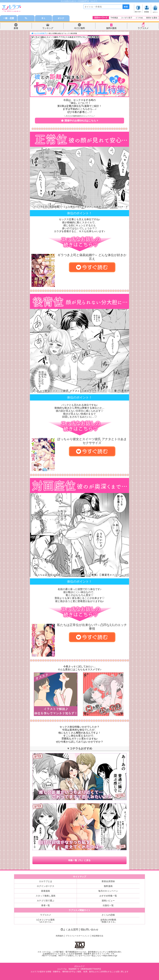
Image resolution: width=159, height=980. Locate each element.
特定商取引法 (98, 936)
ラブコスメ (143, 28)
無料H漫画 (111, 28)
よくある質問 (69, 930)
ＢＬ (43, 18)
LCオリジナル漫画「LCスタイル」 (46, 921)
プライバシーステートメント (78, 936)
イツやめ (139, 18)
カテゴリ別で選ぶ (46, 901)
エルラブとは (46, 881)
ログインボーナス (46, 886)
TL (26, 18)
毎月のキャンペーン (108, 891)
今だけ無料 (79, 28)
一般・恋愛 (9, 18)
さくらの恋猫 (108, 915)
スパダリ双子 (127, 18)
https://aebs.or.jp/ (110, 956)
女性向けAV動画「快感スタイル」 (108, 921)
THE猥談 (114, 18)
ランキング (48, 28)
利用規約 (60, 936)
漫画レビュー (108, 901)
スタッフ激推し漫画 (46, 896)
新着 (16, 28)
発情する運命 (152, 18)
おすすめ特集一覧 (108, 896)
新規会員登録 (108, 881)
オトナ (61, 18)
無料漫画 (108, 886)
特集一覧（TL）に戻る (79, 860)
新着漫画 (46, 891)
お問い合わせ (90, 930)
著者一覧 (46, 905)
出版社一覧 (108, 905)
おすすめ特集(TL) (41, 33)
